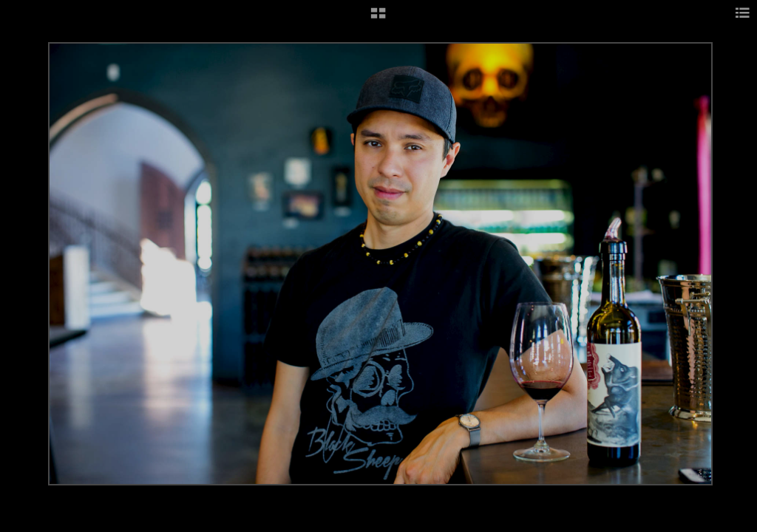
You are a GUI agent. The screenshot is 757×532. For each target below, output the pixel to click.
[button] (378, 18)
